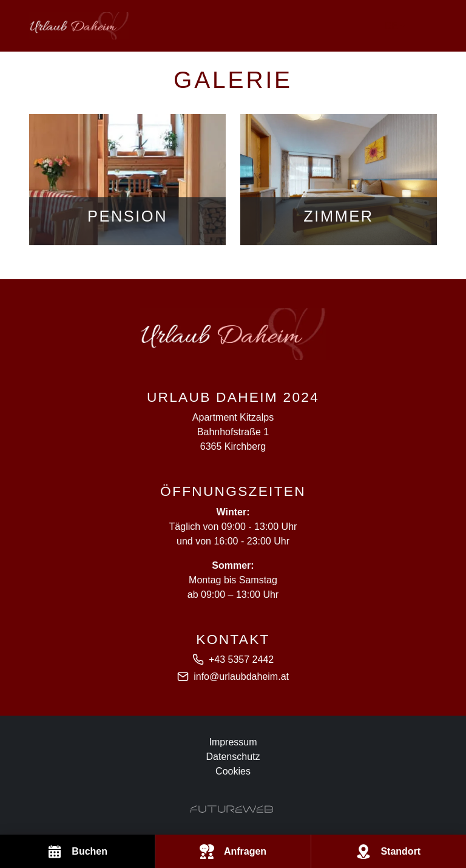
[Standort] (389, 851)
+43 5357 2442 (241, 659)
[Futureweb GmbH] (232, 809)
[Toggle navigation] (430, 26)
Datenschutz (233, 757)
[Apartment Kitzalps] (233, 334)
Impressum (233, 742)
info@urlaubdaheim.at (241, 676)
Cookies (233, 771)
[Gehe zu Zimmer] (339, 180)
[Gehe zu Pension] (127, 180)
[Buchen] (77, 851)
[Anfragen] (233, 851)
